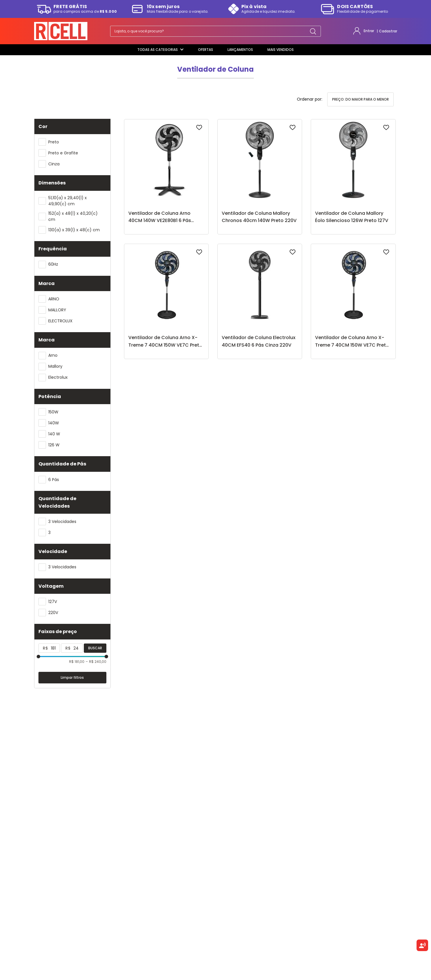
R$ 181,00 (77, 662)
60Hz (53, 264)
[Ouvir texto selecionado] (422, 945)
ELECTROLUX (60, 321)
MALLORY (57, 310)
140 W (54, 434)
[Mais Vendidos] (281, 50)
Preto (54, 142)
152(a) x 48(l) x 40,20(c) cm (73, 216)
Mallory (55, 366)
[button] (72, 127)
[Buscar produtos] (313, 31)
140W (54, 423)
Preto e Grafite (63, 153)
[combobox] (216, 31)
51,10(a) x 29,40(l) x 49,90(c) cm (67, 201)
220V (53, 613)
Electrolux (58, 377)
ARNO (54, 299)
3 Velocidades (62, 522)
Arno (53, 355)
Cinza (54, 164)
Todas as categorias (160, 50)
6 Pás (54, 480)
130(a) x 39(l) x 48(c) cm (74, 230)
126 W (54, 445)
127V (53, 602)
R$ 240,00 (96, 662)
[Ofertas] (206, 50)
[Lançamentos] (240, 50)
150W (53, 412)
